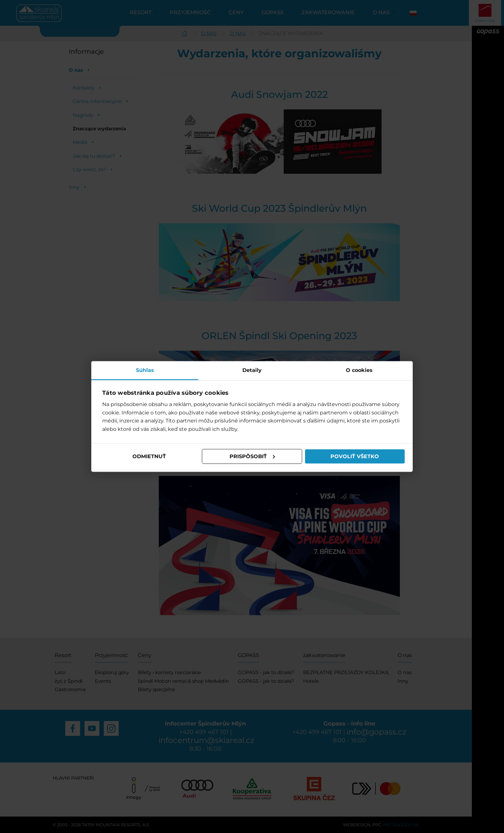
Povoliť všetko (355, 456)
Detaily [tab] (252, 370)
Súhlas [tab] (145, 370)
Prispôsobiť (252, 456)
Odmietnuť (149, 456)
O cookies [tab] (359, 370)
